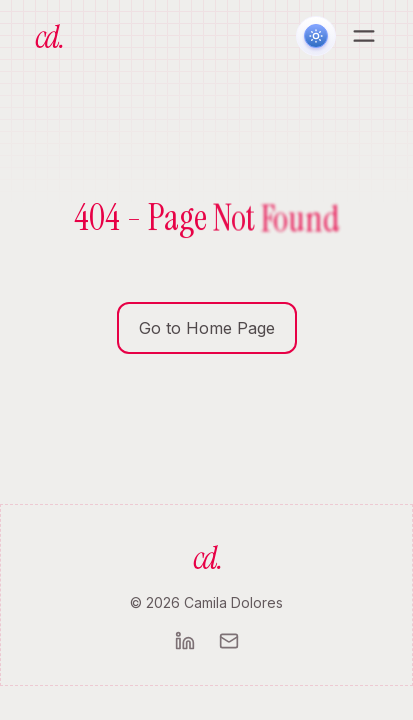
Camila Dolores (233, 602)
